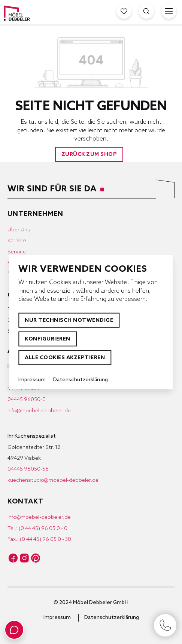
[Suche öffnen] (146, 11)
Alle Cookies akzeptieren (65, 358)
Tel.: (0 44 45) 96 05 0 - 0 (37, 529)
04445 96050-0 (27, 400)
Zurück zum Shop (89, 155)
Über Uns (19, 230)
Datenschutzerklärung (112, 618)
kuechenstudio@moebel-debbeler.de (53, 480)
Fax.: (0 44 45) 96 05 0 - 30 (39, 540)
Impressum (57, 618)
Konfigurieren (48, 339)
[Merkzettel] (124, 11)
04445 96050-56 (28, 469)
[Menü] (169, 11)
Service (17, 252)
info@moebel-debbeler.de (39, 411)
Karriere (17, 241)
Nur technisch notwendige (69, 321)
